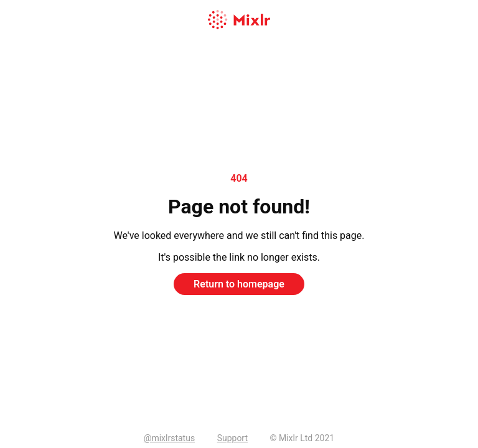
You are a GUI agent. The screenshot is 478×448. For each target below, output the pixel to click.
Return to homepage (239, 284)
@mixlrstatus (169, 438)
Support (232, 438)
